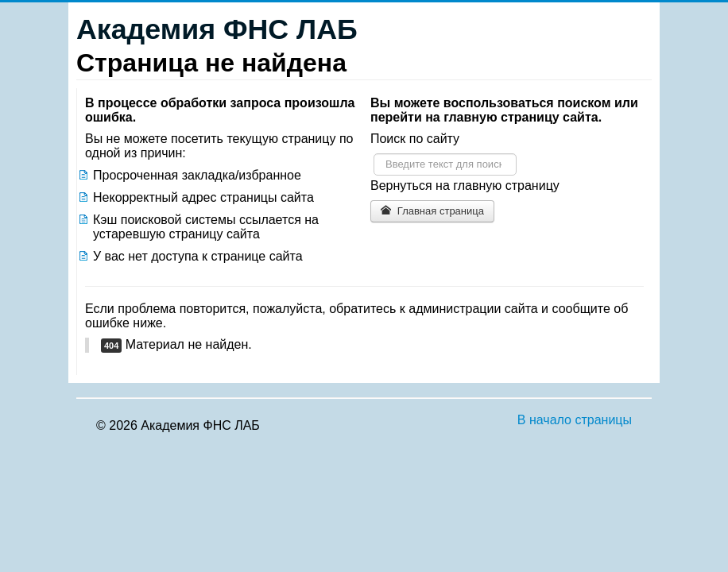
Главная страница (432, 211)
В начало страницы (575, 420)
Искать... (374, 154)
